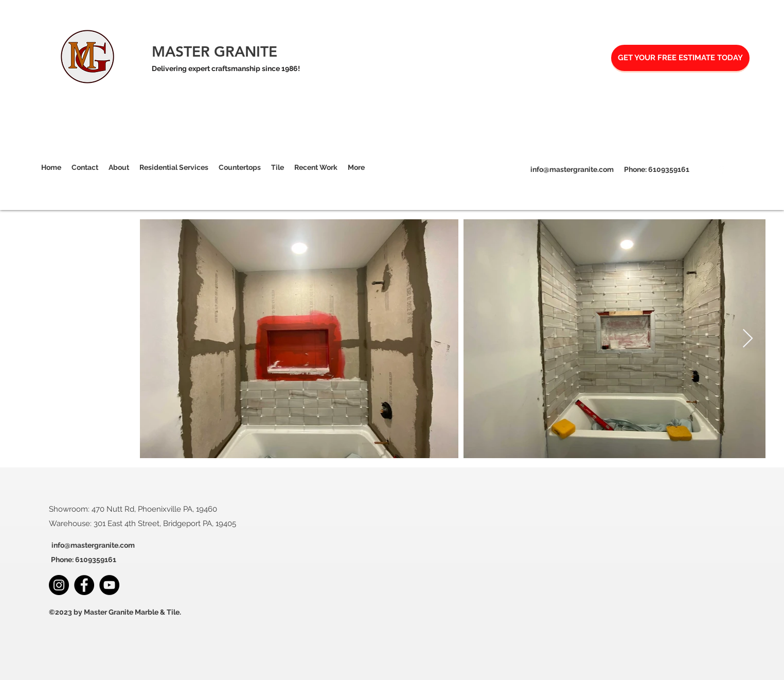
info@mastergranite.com (572, 169)
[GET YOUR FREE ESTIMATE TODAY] (680, 58)
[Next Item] (748, 339)
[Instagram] (722, 170)
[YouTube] (109, 585)
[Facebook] (738, 170)
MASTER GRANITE (215, 51)
